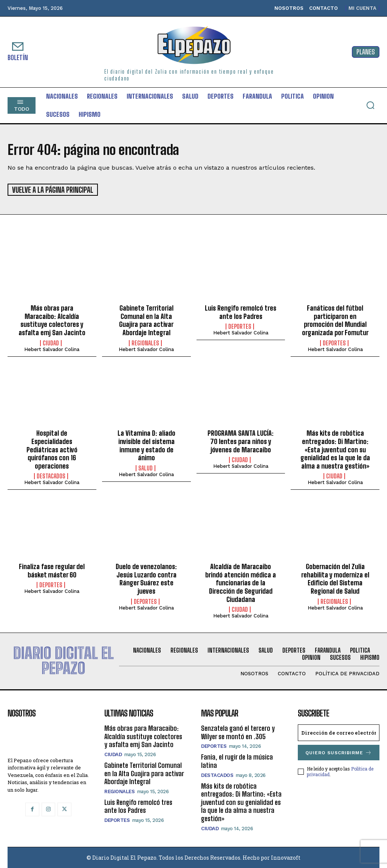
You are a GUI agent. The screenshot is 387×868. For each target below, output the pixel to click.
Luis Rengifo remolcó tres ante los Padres (241, 312)
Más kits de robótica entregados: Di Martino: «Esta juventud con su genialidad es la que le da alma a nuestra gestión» (335, 449)
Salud (146, 467)
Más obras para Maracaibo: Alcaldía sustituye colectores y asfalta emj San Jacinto (52, 320)
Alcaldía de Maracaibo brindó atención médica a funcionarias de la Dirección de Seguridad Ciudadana (241, 582)
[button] (370, 105)
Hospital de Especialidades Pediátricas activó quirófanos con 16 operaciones (52, 449)
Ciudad (51, 342)
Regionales (145, 342)
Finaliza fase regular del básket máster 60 (52, 570)
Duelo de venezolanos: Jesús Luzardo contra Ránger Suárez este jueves (146, 578)
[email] (339, 732)
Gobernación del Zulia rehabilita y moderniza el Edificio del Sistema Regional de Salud (335, 578)
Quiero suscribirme (339, 752)
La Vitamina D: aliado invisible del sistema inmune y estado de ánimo (146, 445)
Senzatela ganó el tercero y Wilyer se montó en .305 (238, 732)
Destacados (51, 476)
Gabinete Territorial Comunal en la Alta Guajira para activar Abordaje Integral (146, 320)
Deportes (240, 326)
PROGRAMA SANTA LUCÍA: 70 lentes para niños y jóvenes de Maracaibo (241, 441)
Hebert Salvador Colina (52, 349)
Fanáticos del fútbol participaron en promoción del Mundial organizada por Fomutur (335, 320)
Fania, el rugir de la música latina (237, 761)
